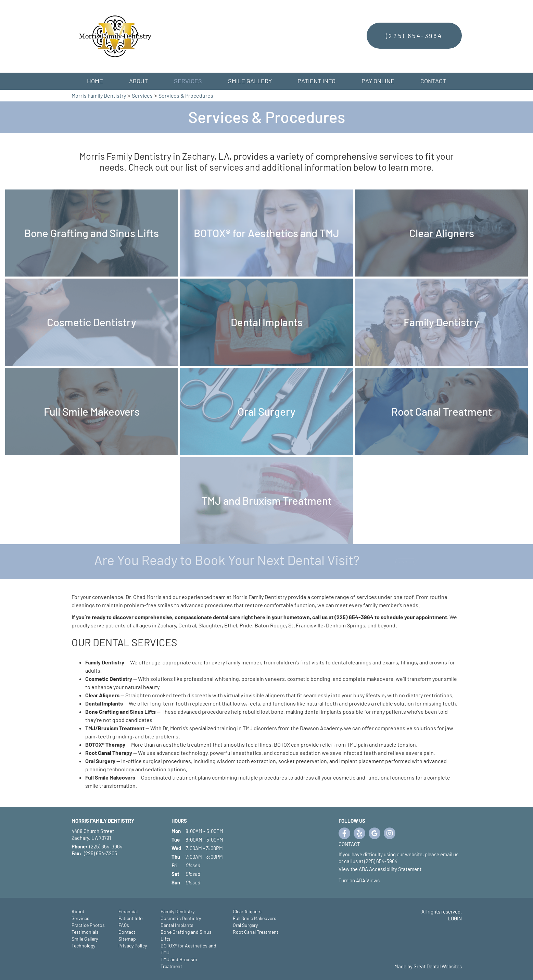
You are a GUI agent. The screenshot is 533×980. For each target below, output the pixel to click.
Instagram (390, 833)
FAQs (124, 925)
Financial (128, 911)
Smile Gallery (250, 81)
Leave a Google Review (375, 833)
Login (455, 918)
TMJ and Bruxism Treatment (179, 963)
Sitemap (127, 939)
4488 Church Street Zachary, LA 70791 (93, 834)
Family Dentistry (177, 911)
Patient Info (131, 918)
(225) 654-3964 (414, 36)
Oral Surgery (245, 925)
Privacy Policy (133, 946)
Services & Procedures (186, 95)
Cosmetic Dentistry (181, 918)
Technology (83, 946)
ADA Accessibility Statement (390, 869)
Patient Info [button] (316, 81)
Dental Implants (177, 925)
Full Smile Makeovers (255, 918)
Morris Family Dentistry (99, 95)
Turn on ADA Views (359, 880)
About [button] (138, 81)
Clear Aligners (247, 911)
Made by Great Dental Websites (428, 966)
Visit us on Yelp (359, 833)
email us (449, 854)
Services (188, 81)
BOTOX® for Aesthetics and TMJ (188, 949)
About (78, 911)
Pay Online (378, 81)
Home (95, 81)
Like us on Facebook (344, 833)
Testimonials (85, 932)
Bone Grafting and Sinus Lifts (186, 935)
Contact (433, 81)
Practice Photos (88, 925)
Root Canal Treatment (256, 932)
